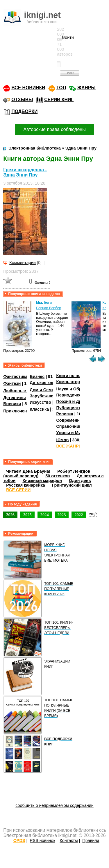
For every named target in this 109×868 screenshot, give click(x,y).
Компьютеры (70, 382)
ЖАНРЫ (86, 88)
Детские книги (44, 383)
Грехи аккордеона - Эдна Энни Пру (25, 172)
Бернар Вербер (49, 308)
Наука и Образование (78, 389)
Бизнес (37, 376)
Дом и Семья (43, 390)
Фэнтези (12, 383)
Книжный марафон (42, 481)
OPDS (19, 840)
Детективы (15, 398)
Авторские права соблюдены (54, 129)
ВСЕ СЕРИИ (18, 490)
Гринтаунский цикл (72, 485)
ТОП (61, 88)
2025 (27, 515)
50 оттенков (58, 476)
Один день (80, 481)
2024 (45, 515)
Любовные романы (23, 390)
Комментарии (23, 263)
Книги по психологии (78, 376)
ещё (93, 514)
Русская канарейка (26, 485)
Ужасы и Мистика (74, 433)
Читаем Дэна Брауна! (28, 471)
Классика (39, 409)
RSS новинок (42, 840)
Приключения (18, 411)
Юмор (62, 440)
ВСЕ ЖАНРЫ (69, 446)
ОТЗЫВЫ (22, 100)
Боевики (12, 404)
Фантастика (15, 376)
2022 (79, 515)
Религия (65, 414)
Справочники (70, 426)
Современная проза (77, 420)
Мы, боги (44, 303)
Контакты (69, 840)
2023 (62, 515)
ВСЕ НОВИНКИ (28, 88)
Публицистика (71, 408)
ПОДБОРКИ (24, 111)
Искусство (40, 402)
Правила (91, 840)
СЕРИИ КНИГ (59, 100)
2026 (10, 515)
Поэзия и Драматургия (79, 401)
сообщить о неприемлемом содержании (54, 805)
